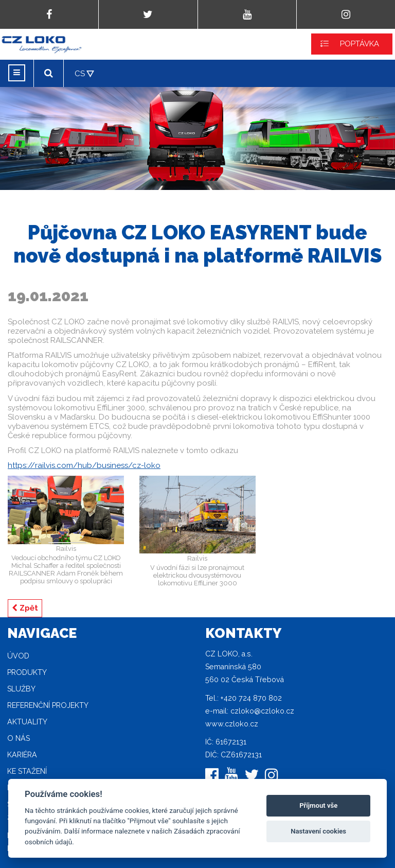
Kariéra (22, 755)
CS (80, 74)
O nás (19, 738)
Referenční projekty (48, 705)
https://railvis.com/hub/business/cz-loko (84, 465)
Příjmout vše (318, 805)
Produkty (27, 672)
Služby (21, 689)
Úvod (18, 656)
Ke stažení (27, 771)
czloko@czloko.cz (262, 711)
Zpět (25, 608)
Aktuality (27, 722)
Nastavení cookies (318, 831)
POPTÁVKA (360, 44)
